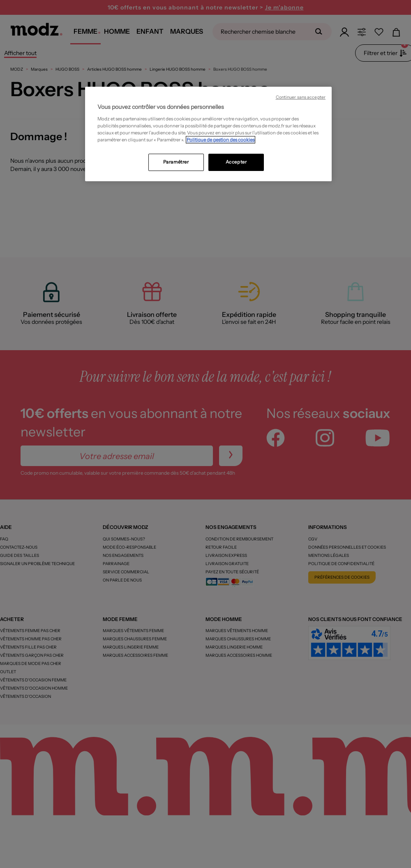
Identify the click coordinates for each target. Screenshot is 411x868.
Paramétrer (176, 162)
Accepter (236, 162)
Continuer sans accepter (301, 97)
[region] (208, 134)
